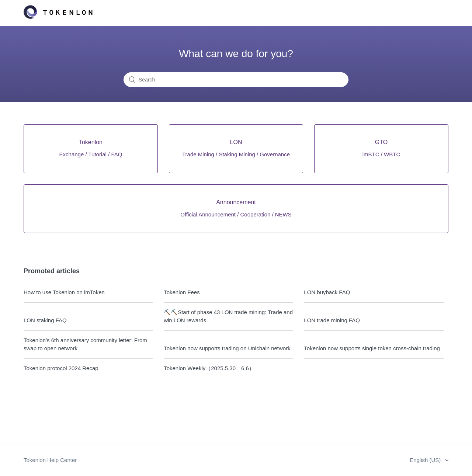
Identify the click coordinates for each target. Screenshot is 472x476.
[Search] (236, 80)
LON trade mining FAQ (332, 320)
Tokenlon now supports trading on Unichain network (227, 348)
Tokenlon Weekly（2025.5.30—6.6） (209, 368)
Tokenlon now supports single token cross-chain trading (372, 348)
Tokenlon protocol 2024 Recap (61, 368)
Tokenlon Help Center (50, 460)
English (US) (426, 460)
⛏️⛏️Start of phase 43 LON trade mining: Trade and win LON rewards (228, 316)
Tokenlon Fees (182, 292)
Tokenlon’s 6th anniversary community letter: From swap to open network (85, 344)
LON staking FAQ (45, 320)
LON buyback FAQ (327, 292)
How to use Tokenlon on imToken (64, 292)
